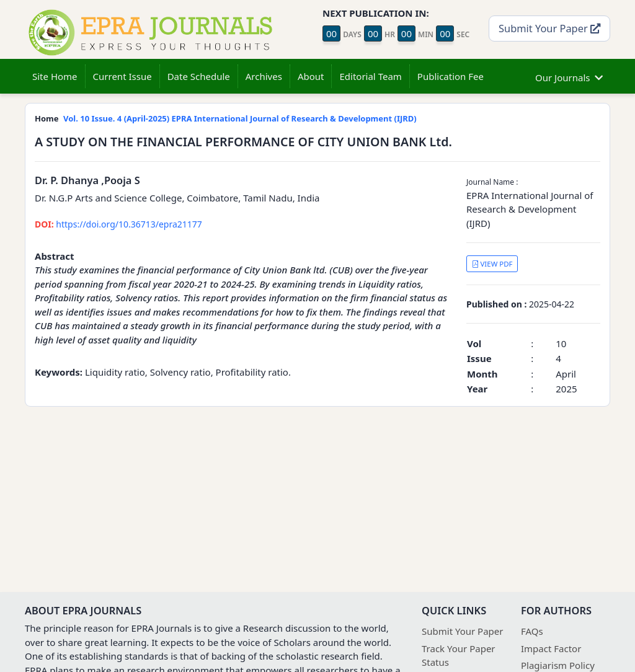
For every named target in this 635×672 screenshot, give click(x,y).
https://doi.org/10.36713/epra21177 (118, 224)
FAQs (532, 631)
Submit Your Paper (549, 28)
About (311, 76)
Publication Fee (451, 76)
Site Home (55, 76)
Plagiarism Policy (558, 665)
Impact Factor (551, 648)
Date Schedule (199, 76)
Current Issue (122, 76)
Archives (264, 76)
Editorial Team (370, 76)
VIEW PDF (492, 264)
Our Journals (569, 76)
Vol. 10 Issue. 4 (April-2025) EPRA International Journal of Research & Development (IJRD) (240, 118)
